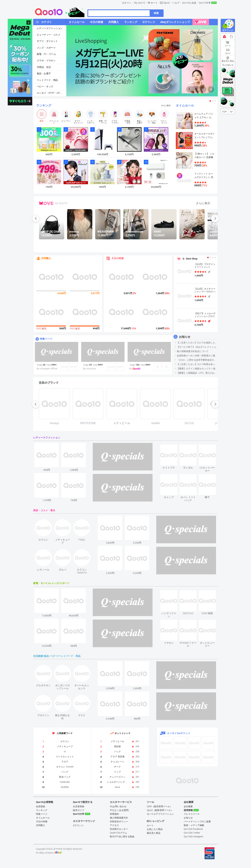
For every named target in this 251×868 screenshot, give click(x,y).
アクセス (114, 825)
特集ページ (46, 339)
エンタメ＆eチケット (179, 733)
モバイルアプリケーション (160, 814)
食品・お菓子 (44, 73)
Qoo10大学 (205, 3)
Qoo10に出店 (189, 3)
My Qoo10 (140, 3)
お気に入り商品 (155, 829)
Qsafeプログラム (118, 833)
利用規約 (114, 814)
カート (154, 3)
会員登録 (41, 806)
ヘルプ (176, 3)
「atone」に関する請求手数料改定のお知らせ (197, 360)
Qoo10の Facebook (193, 829)
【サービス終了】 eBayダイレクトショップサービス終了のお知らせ (197, 347)
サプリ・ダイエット (47, 41)
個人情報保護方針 (119, 818)
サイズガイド (228, 65)
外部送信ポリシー (119, 822)
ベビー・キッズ (45, 86)
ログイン (127, 3)
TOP (224, 112)
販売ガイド (79, 810)
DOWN (231, 111)
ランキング (44, 105)
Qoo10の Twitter (192, 833)
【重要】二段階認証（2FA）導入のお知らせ (197, 373)
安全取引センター (119, 829)
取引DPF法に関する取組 (122, 837)
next (215, 218)
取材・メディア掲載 (194, 825)
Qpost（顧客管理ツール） (160, 810)
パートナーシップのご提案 (197, 822)
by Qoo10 (61, 203)
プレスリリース (192, 814)
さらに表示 (166, 105)
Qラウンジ (78, 825)
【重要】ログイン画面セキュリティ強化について (197, 369)
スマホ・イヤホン (46, 60)
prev (36, 218)
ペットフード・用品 (47, 80)
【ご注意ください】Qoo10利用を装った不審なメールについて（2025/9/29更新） (197, 364)
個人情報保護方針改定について (193, 351)
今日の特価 (117, 258)
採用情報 (188, 810)
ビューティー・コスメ (48, 35)
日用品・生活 (44, 67)
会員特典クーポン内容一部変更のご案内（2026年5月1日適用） (197, 356)
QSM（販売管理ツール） (159, 806)
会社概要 (188, 806)
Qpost (167, 3)
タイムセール (185, 105)
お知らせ (185, 337)
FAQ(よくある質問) (119, 810)
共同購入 (46, 258)
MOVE (46, 203)
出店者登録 (79, 806)
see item (172, 447)
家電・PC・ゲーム (46, 54)
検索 (156, 13)
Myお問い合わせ (118, 806)
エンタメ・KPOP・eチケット (51, 93)
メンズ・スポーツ (46, 48)
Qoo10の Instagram (194, 837)
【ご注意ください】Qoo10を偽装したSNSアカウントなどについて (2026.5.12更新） (197, 343)
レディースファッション (50, 28)
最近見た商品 (154, 833)
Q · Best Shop (190, 259)
